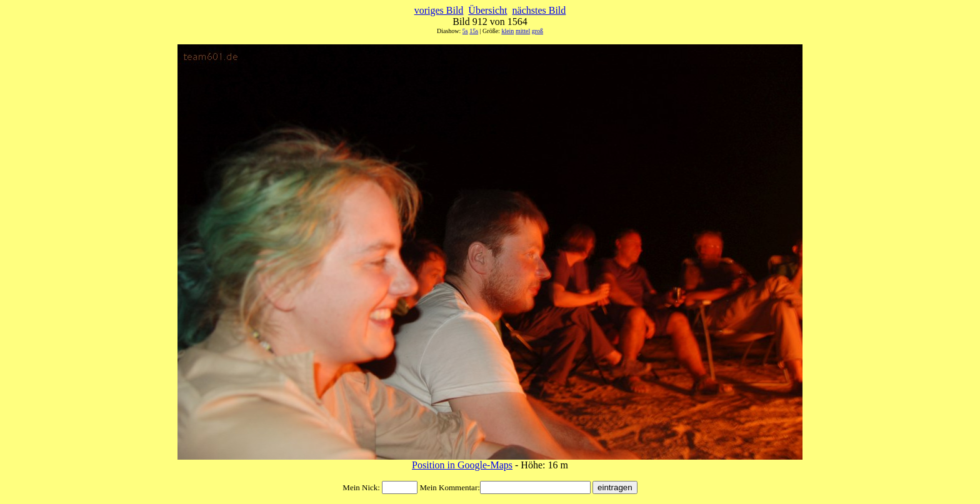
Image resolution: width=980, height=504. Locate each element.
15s (474, 31)
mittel (523, 31)
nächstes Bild (539, 10)
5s (465, 31)
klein (507, 31)
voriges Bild (439, 10)
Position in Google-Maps (462, 465)
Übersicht (487, 10)
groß (537, 31)
